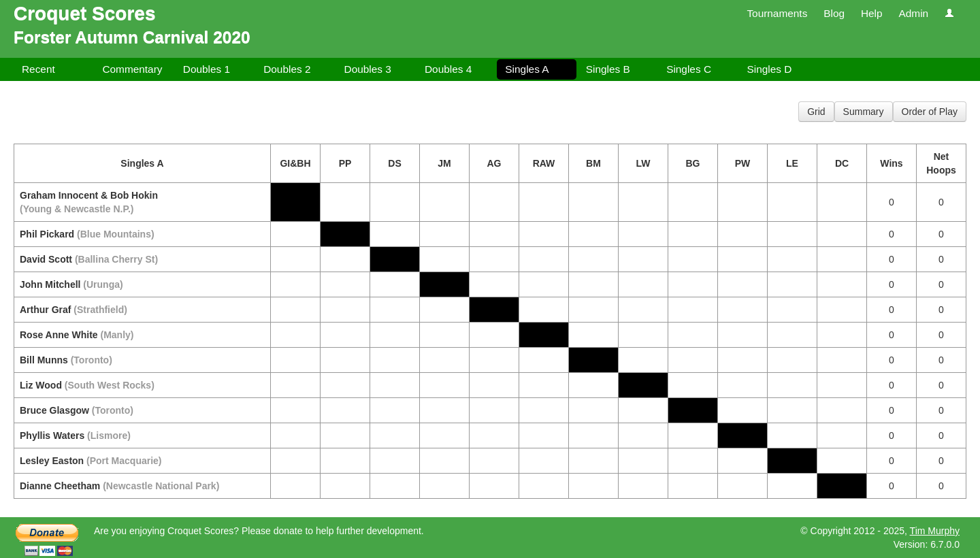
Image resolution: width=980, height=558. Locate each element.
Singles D (770, 69)
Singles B (608, 69)
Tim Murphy (935, 531)
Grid (816, 112)
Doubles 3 (368, 69)
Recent (38, 69)
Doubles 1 (207, 69)
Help (872, 13)
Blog (834, 13)
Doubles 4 (448, 69)
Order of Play (930, 112)
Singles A (527, 69)
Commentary (132, 69)
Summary (864, 112)
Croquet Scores (85, 13)
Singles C (689, 69)
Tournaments (777, 13)
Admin (913, 13)
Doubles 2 (287, 69)
